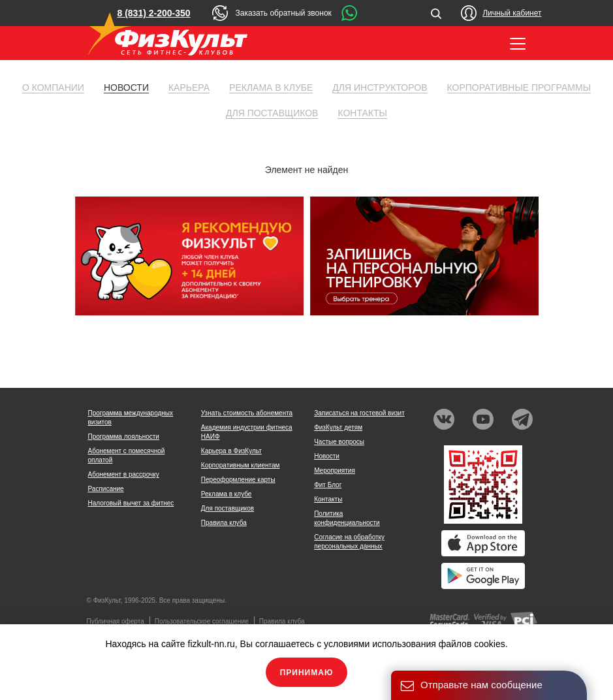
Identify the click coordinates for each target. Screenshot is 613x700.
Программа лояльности (124, 437)
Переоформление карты (238, 480)
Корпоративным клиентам (241, 465)
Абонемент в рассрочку (124, 474)
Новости (126, 87)
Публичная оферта (116, 621)
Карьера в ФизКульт (231, 451)
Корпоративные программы (519, 87)
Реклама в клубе (271, 87)
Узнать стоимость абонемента (247, 413)
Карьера (189, 87)
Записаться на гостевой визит (359, 413)
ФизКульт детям (338, 427)
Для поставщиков (272, 113)
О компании (53, 87)
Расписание (106, 489)
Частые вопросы (339, 442)
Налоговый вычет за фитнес (131, 503)
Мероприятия (335, 470)
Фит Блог (328, 485)
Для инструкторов (380, 87)
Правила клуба (224, 523)
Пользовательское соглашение (202, 621)
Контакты (362, 113)
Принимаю (307, 673)
